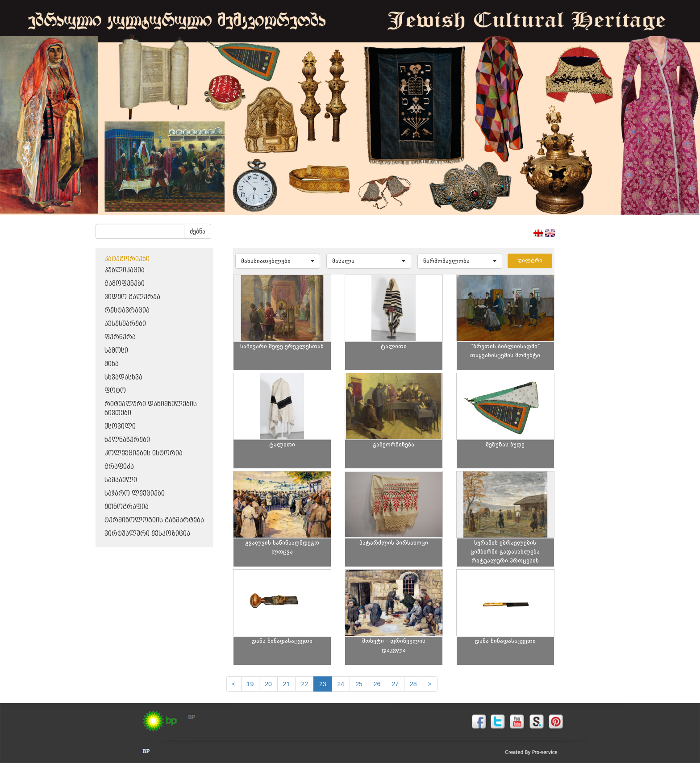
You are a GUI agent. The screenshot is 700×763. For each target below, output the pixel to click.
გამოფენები (125, 284)
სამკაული (121, 480)
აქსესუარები (125, 324)
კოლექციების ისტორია (144, 453)
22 (304, 684)
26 (377, 684)
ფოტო (115, 391)
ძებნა (198, 231)
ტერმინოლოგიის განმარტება (154, 520)
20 (268, 684)
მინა (112, 364)
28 (413, 684)
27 (395, 684)
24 (341, 684)
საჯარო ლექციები (135, 494)
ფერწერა (120, 337)
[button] (278, 261)
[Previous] (234, 684)
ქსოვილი (120, 427)
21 (287, 684)
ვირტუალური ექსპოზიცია (147, 534)
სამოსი (116, 351)
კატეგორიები (127, 259)
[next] (429, 684)
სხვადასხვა (123, 377)
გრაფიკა (119, 467)
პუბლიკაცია (125, 270)
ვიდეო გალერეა (132, 297)
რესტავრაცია (127, 311)
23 (323, 684)
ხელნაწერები (127, 440)
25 (359, 684)
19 (250, 684)
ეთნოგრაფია (127, 507)
